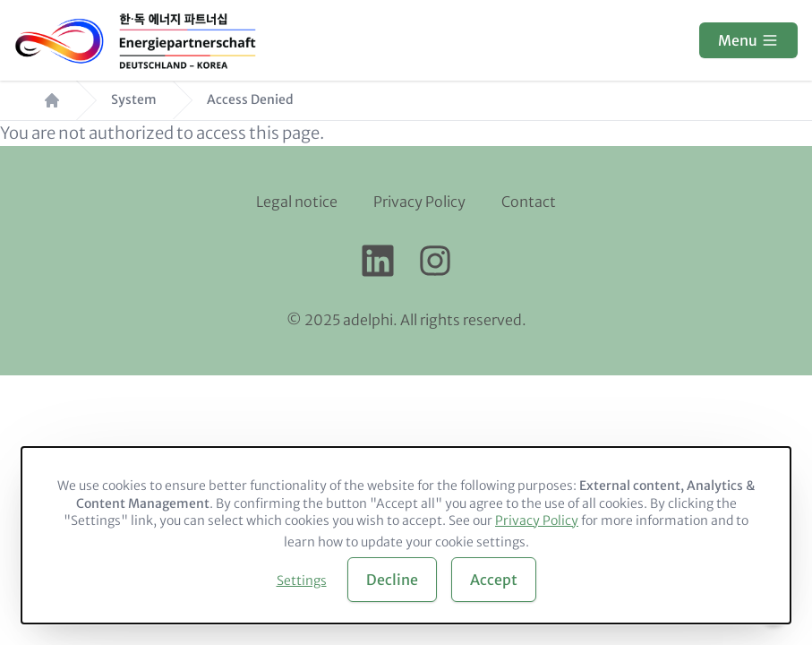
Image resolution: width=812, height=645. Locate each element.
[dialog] (406, 535)
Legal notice (297, 202)
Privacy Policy (419, 202)
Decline (392, 580)
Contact (529, 202)
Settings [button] (302, 580)
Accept (494, 580)
